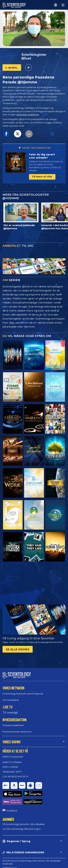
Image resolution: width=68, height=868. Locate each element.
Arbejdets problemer (28, 115)
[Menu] (63, 5)
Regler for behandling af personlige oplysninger (25, 860)
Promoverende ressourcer (17, 729)
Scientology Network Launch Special (23, 691)
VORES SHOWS (11, 739)
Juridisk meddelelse (12, 864)
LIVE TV (8, 704)
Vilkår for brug (10, 852)
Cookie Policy (9, 856)
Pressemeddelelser (13, 722)
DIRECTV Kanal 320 (13, 754)
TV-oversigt (10, 710)
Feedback (12, 795)
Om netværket (11, 697)
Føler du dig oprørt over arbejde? (42, 156)
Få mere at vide (42, 177)
